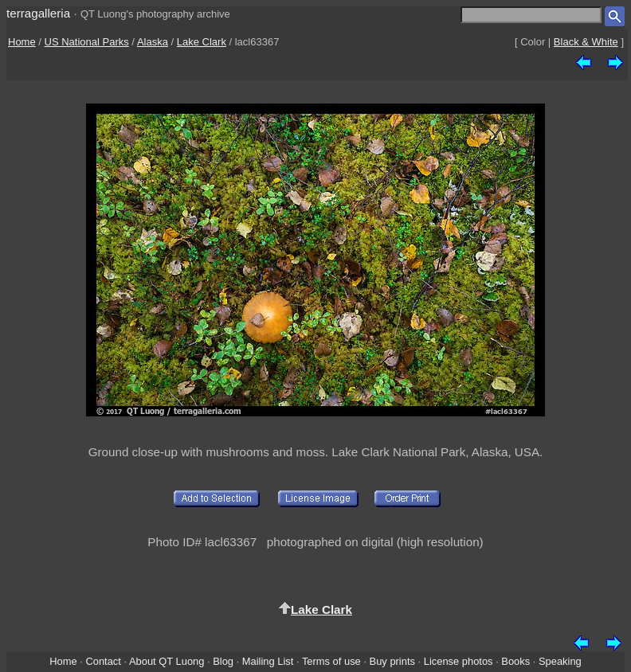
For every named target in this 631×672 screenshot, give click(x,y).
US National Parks (87, 42)
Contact (103, 661)
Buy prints (392, 661)
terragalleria (38, 13)
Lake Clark (202, 42)
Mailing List (268, 661)
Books (515, 661)
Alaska (153, 42)
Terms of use (331, 661)
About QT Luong (167, 661)
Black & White (586, 42)
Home (22, 42)
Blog (223, 661)
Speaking (560, 661)
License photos (459, 661)
